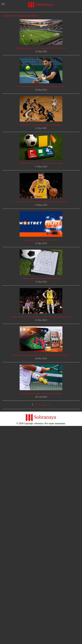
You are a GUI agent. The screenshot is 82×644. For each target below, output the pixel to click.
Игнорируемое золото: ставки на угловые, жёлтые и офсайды (41, 163)
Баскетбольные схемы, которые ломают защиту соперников (41, 125)
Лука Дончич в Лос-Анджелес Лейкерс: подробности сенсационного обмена (41, 202)
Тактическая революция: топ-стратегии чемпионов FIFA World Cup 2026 (41, 48)
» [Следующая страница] (47, 405)
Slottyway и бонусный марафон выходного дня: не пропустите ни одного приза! (41, 355)
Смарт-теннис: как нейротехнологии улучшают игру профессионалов (41, 86)
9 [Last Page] (50, 405)
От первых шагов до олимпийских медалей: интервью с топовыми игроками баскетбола (41, 317)
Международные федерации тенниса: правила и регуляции (41, 393)
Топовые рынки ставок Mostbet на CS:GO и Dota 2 (41, 240)
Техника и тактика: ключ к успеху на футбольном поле (41, 278)
